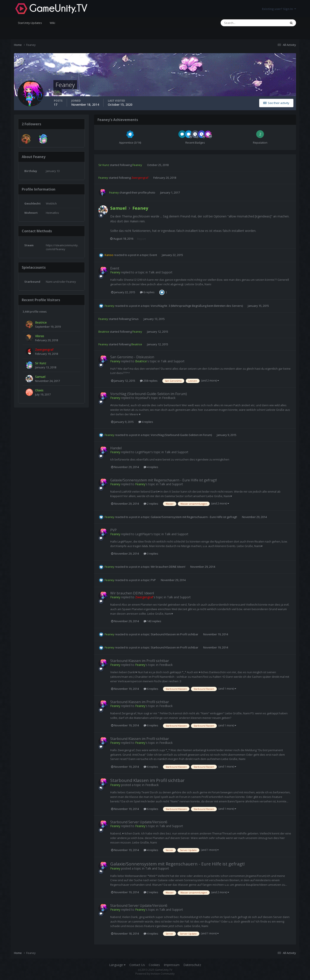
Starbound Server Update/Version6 (139, 822)
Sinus (135, 319)
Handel (116, 448)
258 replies (149, 381)
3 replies (151, 554)
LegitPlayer (143, 452)
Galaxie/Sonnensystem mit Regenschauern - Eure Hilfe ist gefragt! (164, 480)
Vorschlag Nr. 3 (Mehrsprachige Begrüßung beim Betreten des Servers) (197, 306)
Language (117, 965)
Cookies (154, 965)
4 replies (146, 422)
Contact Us (137, 965)
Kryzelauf (142, 398)
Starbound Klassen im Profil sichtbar (175, 634)
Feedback (169, 398)
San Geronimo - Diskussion (132, 357)
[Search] (240, 23)
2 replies (151, 504)
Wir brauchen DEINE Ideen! (168, 567)
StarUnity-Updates (30, 23)
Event (154, 255)
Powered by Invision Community (155, 974)
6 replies (147, 292)
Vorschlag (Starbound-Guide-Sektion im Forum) (149, 394)
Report (142, 239)
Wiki (52, 23)
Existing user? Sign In (279, 9)
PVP (113, 530)
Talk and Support (161, 272)
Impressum (172, 965)
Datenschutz (192, 965)
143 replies (152, 621)
